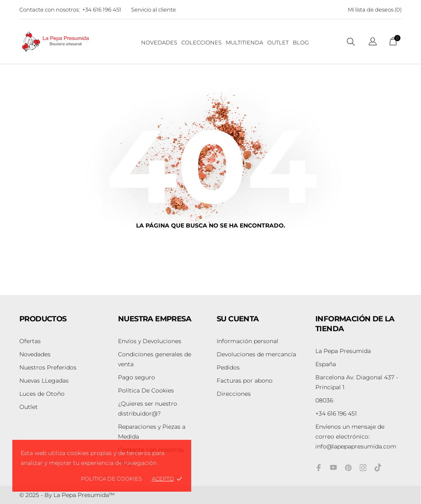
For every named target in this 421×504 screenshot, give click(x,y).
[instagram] (363, 468)
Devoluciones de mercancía (256, 354)
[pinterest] (348, 468)
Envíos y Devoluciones (150, 341)
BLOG (301, 42)
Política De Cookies (146, 390)
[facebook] (319, 468)
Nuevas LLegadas (44, 381)
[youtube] (333, 467)
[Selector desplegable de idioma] (373, 43)
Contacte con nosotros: (50, 9)
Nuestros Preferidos (48, 367)
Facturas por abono (245, 381)
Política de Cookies (111, 478)
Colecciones (201, 42)
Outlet (278, 42)
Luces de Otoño (42, 394)
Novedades (35, 354)
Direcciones (234, 394)
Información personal (248, 341)
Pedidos (228, 367)
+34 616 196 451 (102, 9)
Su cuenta (238, 319)
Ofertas (30, 341)
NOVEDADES (159, 42)
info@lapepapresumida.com (356, 437)
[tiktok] (378, 467)
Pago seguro (136, 377)
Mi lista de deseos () (375, 9)
